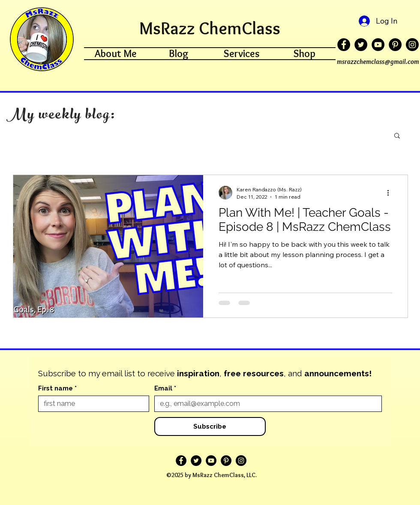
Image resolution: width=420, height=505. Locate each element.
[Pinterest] (395, 45)
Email (165, 388)
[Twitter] (361, 45)
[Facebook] (344, 45)
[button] (397, 136)
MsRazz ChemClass (210, 28)
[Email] (265, 404)
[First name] (91, 404)
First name (57, 388)
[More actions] (391, 193)
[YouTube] (378, 45)
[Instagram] (412, 45)
